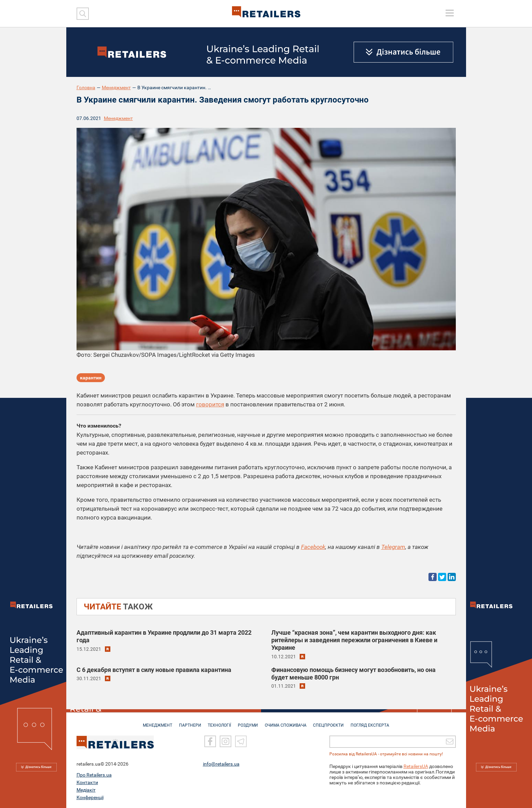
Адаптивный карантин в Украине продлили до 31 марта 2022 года (164, 636)
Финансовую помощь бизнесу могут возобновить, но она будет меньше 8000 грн (353, 673)
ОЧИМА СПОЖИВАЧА (287, 722)
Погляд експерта (373, 722)
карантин (91, 378)
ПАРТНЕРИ (188, 722)
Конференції (90, 797)
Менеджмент (116, 87)
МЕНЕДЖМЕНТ (154, 722)
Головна (86, 87)
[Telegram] (241, 742)
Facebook (313, 547)
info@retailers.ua (221, 764)
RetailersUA (416, 766)
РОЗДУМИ (248, 722)
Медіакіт (86, 790)
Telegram (393, 547)
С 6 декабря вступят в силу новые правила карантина (154, 669)
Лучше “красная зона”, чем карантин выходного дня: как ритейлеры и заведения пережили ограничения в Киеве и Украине (354, 640)
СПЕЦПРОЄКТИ (331, 722)
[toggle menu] (450, 13)
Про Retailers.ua (94, 775)
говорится (210, 404)
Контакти (87, 782)
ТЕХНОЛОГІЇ (218, 722)
